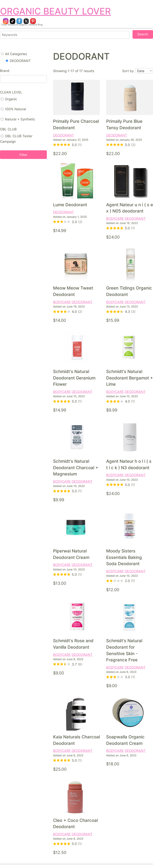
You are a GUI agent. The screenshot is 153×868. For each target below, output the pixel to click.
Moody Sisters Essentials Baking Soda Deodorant (124, 557)
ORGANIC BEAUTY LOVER (55, 11)
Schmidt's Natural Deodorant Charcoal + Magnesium (76, 468)
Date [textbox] (141, 71)
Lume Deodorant (70, 205)
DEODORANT (64, 135)
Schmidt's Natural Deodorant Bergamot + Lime (130, 378)
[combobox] (144, 71)
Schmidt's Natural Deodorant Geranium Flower (74, 378)
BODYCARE (115, 218)
